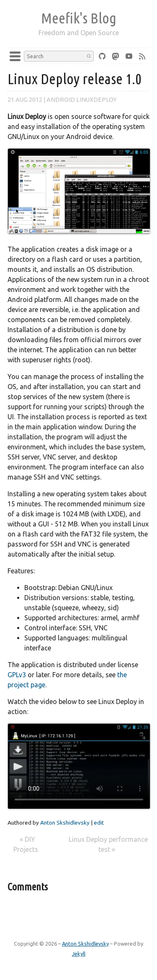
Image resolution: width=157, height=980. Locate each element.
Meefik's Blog (79, 18)
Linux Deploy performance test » (108, 844)
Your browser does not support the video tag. (79, 766)
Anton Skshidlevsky (65, 823)
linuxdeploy (97, 100)
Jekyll (79, 954)
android (61, 100)
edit (99, 823)
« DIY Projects (27, 844)
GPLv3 (17, 675)
